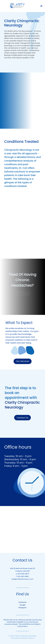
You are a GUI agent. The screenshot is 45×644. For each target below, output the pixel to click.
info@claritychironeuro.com (22, 579)
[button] (41, 6)
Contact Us (22, 418)
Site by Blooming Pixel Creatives (23, 638)
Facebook (23, 602)
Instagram (22, 608)
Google (22, 605)
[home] (17, 6)
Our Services (23, 361)
